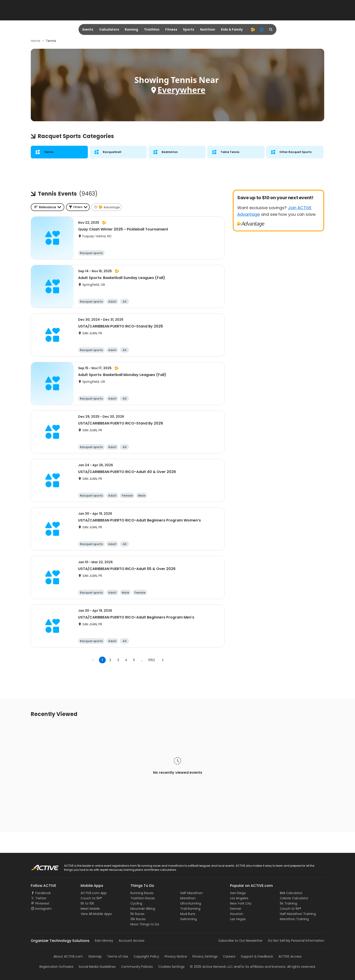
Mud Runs (188, 914)
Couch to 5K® (91, 898)
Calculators (109, 29)
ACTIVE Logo (40, 866)
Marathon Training (294, 919)
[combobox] (48, 207)
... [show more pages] (142, 660)
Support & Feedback (257, 956)
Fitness (171, 29)
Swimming (188, 919)
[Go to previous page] (93, 660)
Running (131, 29)
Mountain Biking (143, 909)
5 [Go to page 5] (134, 660)
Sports (189, 29)
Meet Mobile (90, 909)
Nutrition (208, 29)
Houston (237, 914)
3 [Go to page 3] (118, 660)
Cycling (136, 903)
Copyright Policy (146, 956)
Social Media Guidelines (97, 967)
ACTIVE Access (290, 956)
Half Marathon (191, 893)
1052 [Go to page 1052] (152, 660)
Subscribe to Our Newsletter (241, 941)
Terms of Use (118, 956)
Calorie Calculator (294, 898)
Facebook (43, 893)
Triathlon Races (143, 898)
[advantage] (253, 29)
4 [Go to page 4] (126, 660)
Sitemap (95, 956)
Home (36, 41)
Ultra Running (191, 903)
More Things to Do (145, 924)
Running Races (142, 893)
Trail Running (190, 909)
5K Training (288, 903)
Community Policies (137, 967)
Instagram (43, 909)
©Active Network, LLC (211, 967)
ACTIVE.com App (94, 893)
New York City (241, 903)
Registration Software (56, 967)
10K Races (138, 919)
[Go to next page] (163, 660)
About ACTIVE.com (68, 956)
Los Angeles (239, 898)
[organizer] (262, 29)
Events (88, 29)
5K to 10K (87, 903)
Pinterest (42, 903)
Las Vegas (238, 919)
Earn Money (104, 941)
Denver (236, 909)
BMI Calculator (291, 893)
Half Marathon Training (298, 914)
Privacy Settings (205, 956)
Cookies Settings (171, 967)
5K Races (137, 914)
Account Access (132, 941)
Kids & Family (232, 29)
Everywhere (181, 90)
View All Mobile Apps (96, 914)
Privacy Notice (176, 956)
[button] (78, 207)
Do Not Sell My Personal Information (296, 941)
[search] (271, 29)
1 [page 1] (102, 660)
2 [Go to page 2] (110, 660)
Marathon (188, 898)
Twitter (41, 898)
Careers (229, 956)
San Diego (238, 893)
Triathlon (152, 29)
